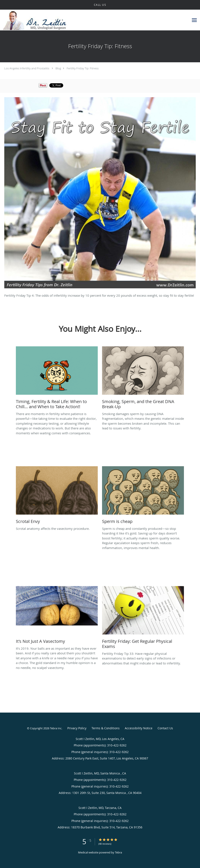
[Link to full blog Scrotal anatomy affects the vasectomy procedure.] (57, 496)
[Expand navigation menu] (194, 20)
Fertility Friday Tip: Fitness (83, 68)
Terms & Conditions (106, 728)
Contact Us (165, 728)
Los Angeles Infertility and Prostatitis (27, 68)
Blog (58, 68)
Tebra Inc (56, 728)
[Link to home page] (34, 20)
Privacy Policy (77, 728)
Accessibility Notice (139, 728)
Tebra (118, 852)
